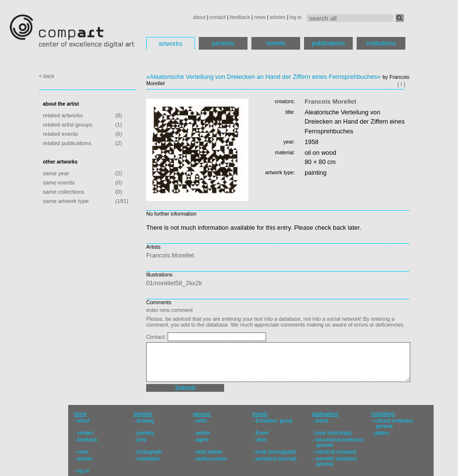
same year (56, 173)
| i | (401, 84)
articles (278, 17)
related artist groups (68, 125)
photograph (149, 452)
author (203, 433)
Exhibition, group (274, 421)
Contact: (157, 337)
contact (218, 17)
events (276, 43)
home (80, 414)
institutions (381, 43)
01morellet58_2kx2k (174, 283)
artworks (171, 44)
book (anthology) (334, 433)
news (260, 17)
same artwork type (66, 201)
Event (262, 433)
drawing (145, 421)
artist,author (209, 452)
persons (223, 43)
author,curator (211, 459)
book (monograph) (276, 452)
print (141, 440)
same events (59, 183)
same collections (64, 192)
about (199, 17)
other (261, 440)
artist (201, 421)
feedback (240, 17)
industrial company (336, 452)
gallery (382, 433)
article (322, 421)
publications (328, 43)
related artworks (63, 115)
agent (202, 440)
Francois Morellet (330, 101)
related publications (67, 143)
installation (148, 459)
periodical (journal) (276, 459)
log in (296, 17)
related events (60, 134)
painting (145, 433)
